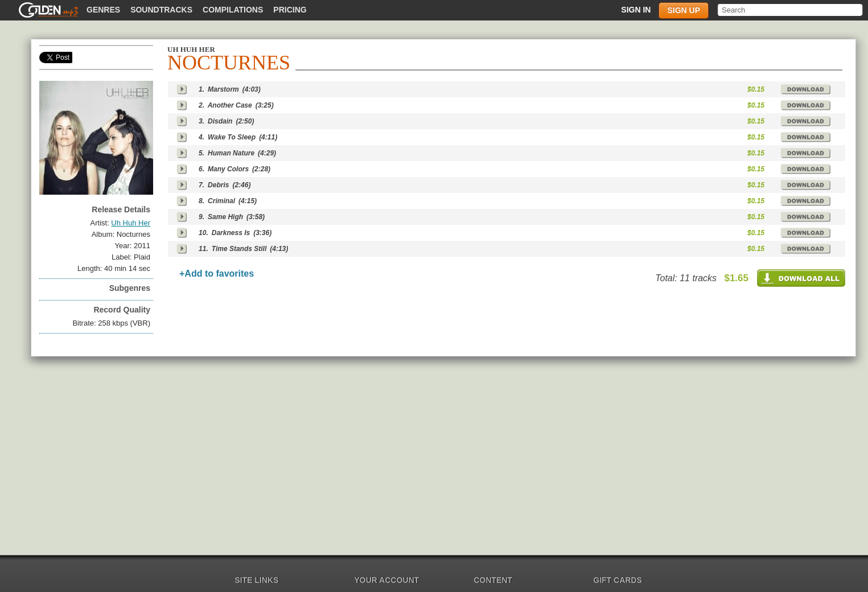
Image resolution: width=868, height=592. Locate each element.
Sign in (636, 10)
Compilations (233, 10)
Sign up (684, 10)
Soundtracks (161, 10)
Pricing (290, 10)
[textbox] (791, 10)
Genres (103, 10)
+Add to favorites (217, 274)
